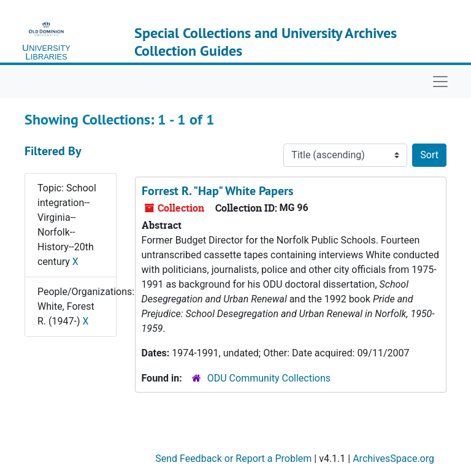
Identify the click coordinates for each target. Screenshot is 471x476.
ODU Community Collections (269, 378)
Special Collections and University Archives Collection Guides (266, 42)
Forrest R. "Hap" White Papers (217, 191)
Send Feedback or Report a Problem (233, 459)
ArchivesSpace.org (393, 459)
